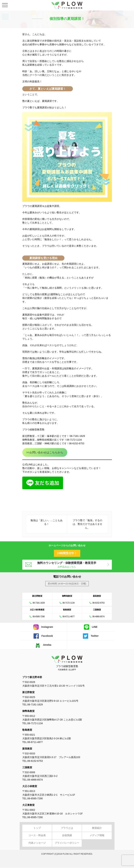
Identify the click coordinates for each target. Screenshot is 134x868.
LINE (91, 627)
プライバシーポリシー (67, 843)
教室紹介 (97, 828)
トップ (37, 828)
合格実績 (67, 836)
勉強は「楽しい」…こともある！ (47, 522)
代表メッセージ (37, 843)
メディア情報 (97, 836)
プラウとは (67, 828)
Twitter (91, 636)
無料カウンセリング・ (67, 565)
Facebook (43, 636)
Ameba (43, 645)
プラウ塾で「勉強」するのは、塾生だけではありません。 (87, 524)
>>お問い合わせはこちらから (45, 452)
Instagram (43, 627)
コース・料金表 (37, 836)
